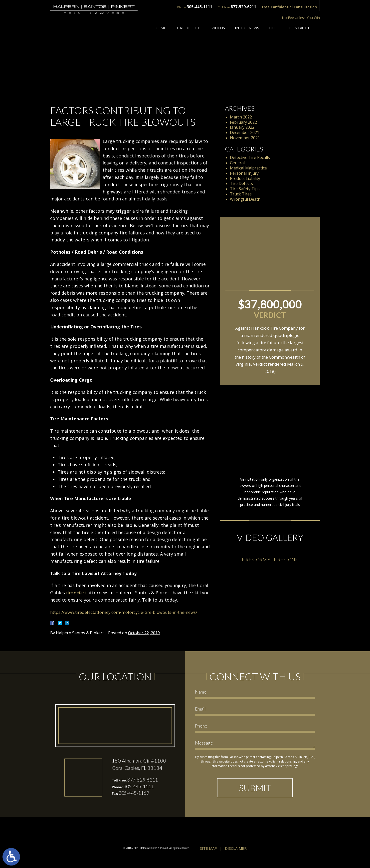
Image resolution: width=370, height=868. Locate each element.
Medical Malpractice (248, 168)
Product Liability (245, 178)
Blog (274, 14)
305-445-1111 (163, 7)
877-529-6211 (204, 7)
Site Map (208, 856)
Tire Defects (189, 14)
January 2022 (242, 127)
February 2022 (243, 122)
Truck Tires (241, 194)
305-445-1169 (135, 801)
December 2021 (245, 132)
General (237, 163)
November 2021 (245, 138)
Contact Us (301, 14)
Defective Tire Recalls (250, 157)
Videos (218, 14)
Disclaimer (236, 856)
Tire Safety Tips (245, 189)
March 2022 (241, 117)
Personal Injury (244, 173)
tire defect (78, 593)
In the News (247, 14)
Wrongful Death (245, 199)
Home (160, 14)
